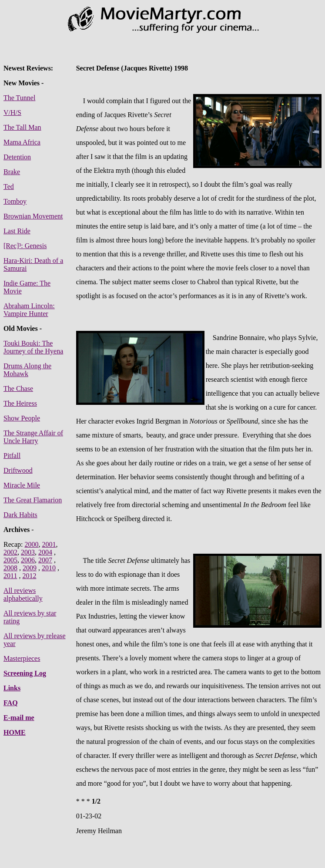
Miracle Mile (22, 485)
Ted (9, 187)
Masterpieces (22, 658)
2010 (49, 568)
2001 (49, 544)
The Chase (18, 389)
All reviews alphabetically (23, 594)
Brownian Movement (33, 216)
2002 (10, 552)
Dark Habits (20, 515)
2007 (45, 560)
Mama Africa (22, 142)
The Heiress (20, 403)
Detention (17, 157)
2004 (45, 552)
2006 (28, 560)
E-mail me (19, 718)
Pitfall (12, 456)
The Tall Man (22, 127)
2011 (10, 576)
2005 (10, 560)
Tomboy (15, 201)
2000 (31, 544)
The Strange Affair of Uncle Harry (33, 437)
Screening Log (25, 673)
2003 (28, 552)
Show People (22, 418)
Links (12, 688)
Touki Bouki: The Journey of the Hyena (33, 347)
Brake (12, 172)
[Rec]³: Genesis (25, 246)
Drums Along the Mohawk (27, 370)
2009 (30, 568)
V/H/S (12, 113)
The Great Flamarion (33, 500)
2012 (29, 576)
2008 (10, 568)
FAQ (11, 703)
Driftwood (18, 470)
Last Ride (17, 231)
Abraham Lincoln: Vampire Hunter (29, 310)
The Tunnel (19, 98)
